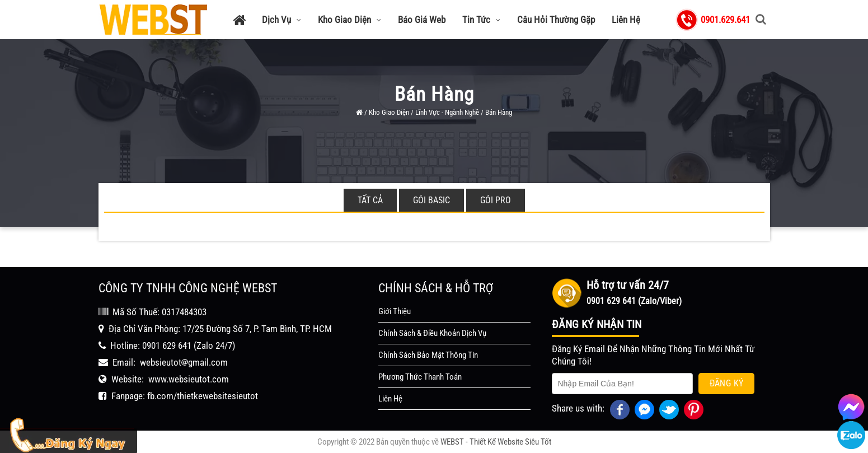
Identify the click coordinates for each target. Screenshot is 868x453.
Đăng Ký (727, 383)
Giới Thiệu (395, 311)
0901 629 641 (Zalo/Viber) (634, 301)
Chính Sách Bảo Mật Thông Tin (428, 355)
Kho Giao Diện (349, 20)
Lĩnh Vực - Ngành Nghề (447, 112)
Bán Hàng (499, 112)
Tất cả (370, 200)
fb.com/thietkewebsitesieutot (203, 396)
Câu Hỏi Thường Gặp (556, 20)
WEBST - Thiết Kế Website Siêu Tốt (496, 442)
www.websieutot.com (189, 379)
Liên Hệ (626, 20)
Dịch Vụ (281, 20)
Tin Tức (481, 20)
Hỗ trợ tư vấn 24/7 (628, 285)
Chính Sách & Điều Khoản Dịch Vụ (432, 333)
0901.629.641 (725, 20)
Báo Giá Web (422, 20)
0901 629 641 (167, 345)
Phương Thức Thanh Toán (420, 377)
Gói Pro (496, 200)
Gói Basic (431, 200)
